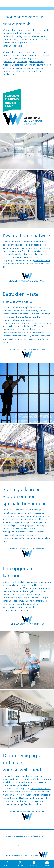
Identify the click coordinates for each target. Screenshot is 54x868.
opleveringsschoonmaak (38, 56)
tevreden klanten (42, 261)
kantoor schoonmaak (13, 56)
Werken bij (34, 865)
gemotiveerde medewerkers (19, 264)
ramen (6, 516)
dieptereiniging (33, 510)
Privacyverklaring (41, 836)
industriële (22, 62)
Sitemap (9, 836)
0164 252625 (43, 3)
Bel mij (7, 865)
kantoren (39, 601)
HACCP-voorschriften (41, 789)
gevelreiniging (9, 62)
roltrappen (37, 516)
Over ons (20, 865)
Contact (47, 865)
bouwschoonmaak (16, 510)
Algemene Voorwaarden (23, 836)
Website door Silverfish (27, 846)
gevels (13, 516)
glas (31, 59)
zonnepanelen (24, 516)
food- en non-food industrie (16, 604)
